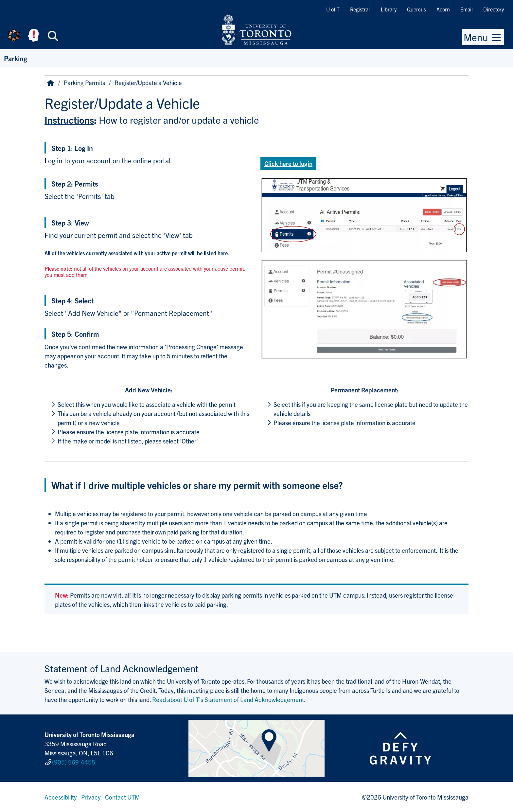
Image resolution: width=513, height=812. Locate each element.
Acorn (443, 9)
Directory (494, 9)
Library (389, 9)
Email (467, 9)
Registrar (360, 9)
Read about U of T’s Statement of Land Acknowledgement (228, 699)
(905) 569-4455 (74, 762)
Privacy (91, 797)
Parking (16, 58)
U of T (333, 9)
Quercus (416, 9)
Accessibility (61, 797)
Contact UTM (123, 797)
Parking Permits (84, 82)
